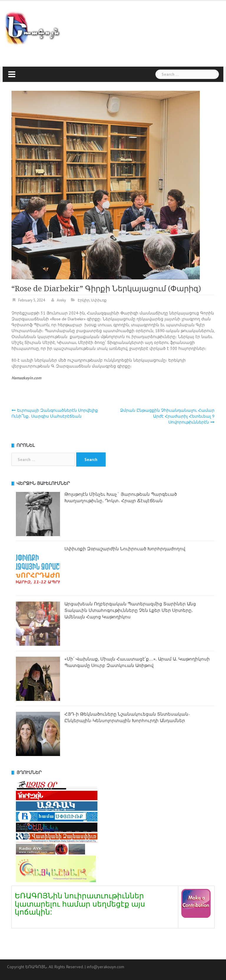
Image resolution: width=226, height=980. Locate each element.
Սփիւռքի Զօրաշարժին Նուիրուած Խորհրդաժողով (125, 549)
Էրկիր (84, 300)
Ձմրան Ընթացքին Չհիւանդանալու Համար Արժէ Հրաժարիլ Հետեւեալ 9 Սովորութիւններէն (167, 416)
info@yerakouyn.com (105, 967)
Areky (61, 300)
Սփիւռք (99, 300)
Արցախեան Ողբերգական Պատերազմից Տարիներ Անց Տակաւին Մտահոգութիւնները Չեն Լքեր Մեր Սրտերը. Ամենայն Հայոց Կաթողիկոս (130, 610)
